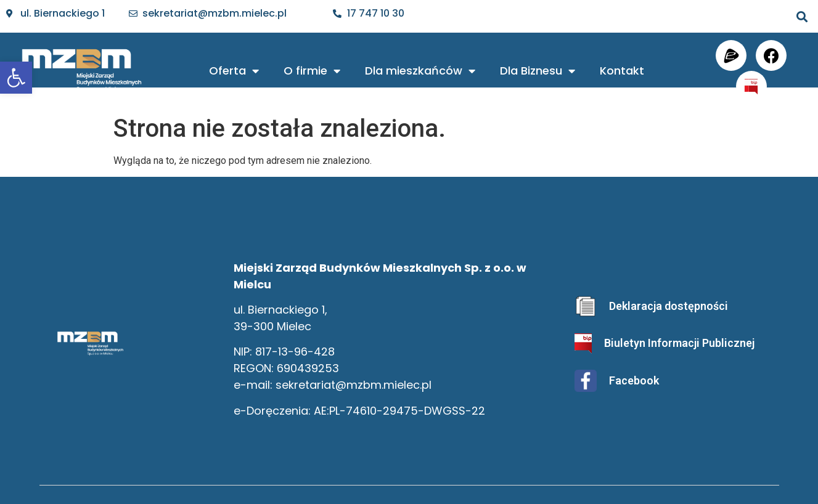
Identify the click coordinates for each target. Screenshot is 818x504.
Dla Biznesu (538, 71)
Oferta (234, 71)
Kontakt (622, 71)
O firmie (312, 71)
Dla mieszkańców (420, 71)
